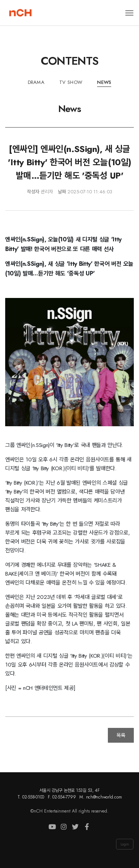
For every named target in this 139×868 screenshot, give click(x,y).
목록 (121, 735)
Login (125, 844)
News (104, 82)
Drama (36, 82)
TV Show (71, 82)
